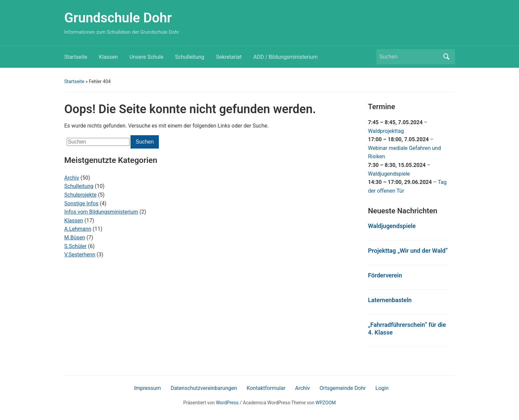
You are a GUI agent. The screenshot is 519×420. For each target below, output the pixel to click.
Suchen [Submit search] (447, 57)
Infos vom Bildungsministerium (101, 212)
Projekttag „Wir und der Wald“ (408, 251)
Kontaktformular (266, 388)
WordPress (227, 403)
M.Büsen (75, 238)
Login (382, 388)
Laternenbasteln (390, 300)
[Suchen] (410, 57)
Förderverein (385, 275)
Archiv (72, 178)
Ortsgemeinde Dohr (343, 388)
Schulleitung (190, 57)
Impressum (148, 388)
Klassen (108, 57)
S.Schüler (76, 246)
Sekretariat (229, 57)
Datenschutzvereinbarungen (204, 388)
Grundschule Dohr (118, 18)
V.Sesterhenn (80, 255)
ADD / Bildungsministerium (285, 57)
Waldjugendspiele (389, 174)
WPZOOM (326, 403)
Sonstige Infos (81, 203)
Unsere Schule (147, 57)
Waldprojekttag (386, 131)
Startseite (76, 57)
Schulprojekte (81, 195)
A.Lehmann (78, 229)
